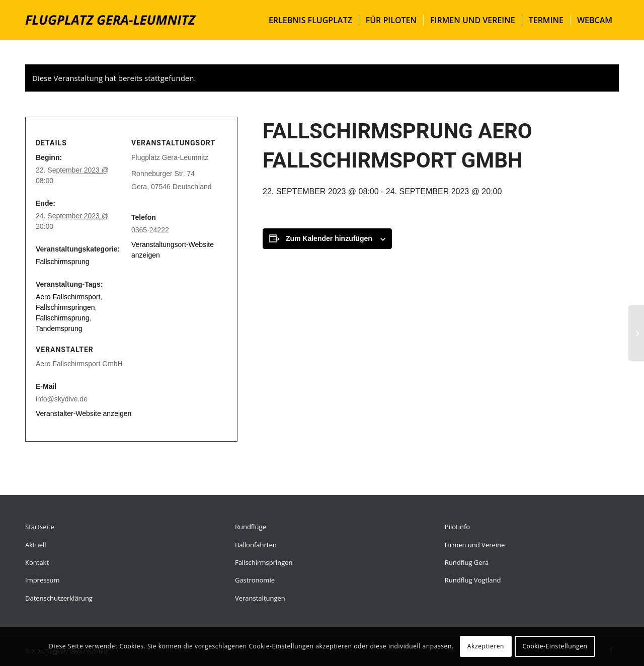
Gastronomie (255, 580)
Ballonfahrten (256, 545)
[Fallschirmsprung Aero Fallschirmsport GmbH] (636, 333)
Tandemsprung (59, 328)
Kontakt (37, 562)
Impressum (43, 580)
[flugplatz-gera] (111, 20)
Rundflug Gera (467, 562)
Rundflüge (251, 527)
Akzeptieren (486, 646)
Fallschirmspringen (65, 307)
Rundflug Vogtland (473, 580)
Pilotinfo (457, 527)
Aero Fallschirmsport (68, 297)
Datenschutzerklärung (59, 598)
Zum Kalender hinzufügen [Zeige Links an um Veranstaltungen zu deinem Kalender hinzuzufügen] (329, 238)
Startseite (40, 527)
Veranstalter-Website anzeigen (84, 413)
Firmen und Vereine (475, 545)
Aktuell (36, 545)
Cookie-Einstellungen (555, 646)
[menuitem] (310, 20)
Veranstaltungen (260, 598)
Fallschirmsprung (63, 262)
